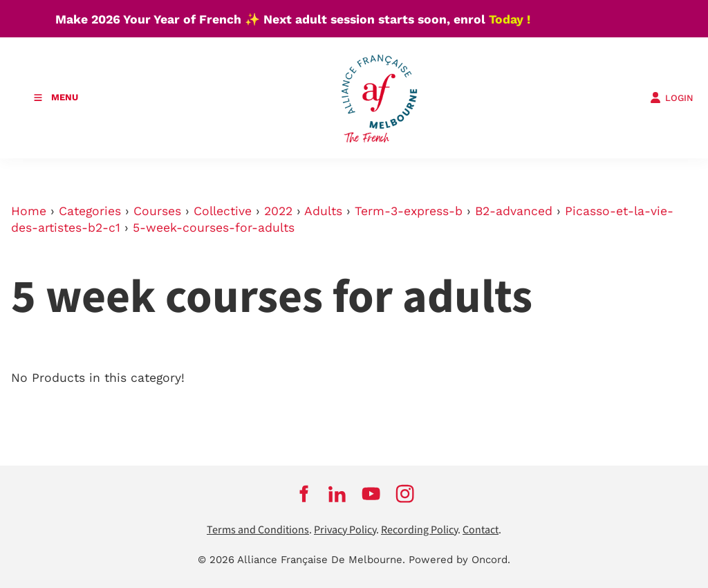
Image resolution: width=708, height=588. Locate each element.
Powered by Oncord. (459, 560)
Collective (223, 211)
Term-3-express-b (409, 211)
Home (29, 211)
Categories (90, 211)
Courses (157, 211)
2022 (278, 211)
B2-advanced (514, 211)
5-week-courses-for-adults (214, 228)
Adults (323, 211)
